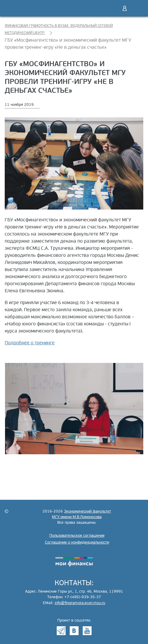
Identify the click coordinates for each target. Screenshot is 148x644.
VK (74, 631)
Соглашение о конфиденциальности (77, 542)
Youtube (87, 631)
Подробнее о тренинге (30, 343)
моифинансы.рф (74, 562)
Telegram (61, 631)
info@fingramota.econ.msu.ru (80, 603)
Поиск (112, 8)
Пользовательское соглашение (77, 536)
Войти (125, 8)
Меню (137, 8)
